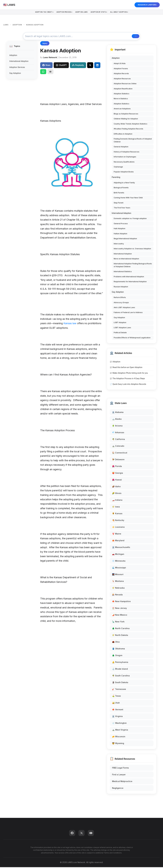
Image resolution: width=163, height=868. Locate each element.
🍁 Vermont (118, 710)
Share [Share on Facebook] (46, 66)
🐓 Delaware (118, 460)
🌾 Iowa (116, 508)
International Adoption (19, 62)
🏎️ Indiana (117, 501)
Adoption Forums (121, 69)
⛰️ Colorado (118, 447)
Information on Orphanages (125, 158)
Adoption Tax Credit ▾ (37, 13)
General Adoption (121, 147)
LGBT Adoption (120, 323)
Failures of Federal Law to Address (128, 313)
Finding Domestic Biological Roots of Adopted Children (133, 141)
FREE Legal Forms (120, 769)
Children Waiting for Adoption (126, 120)
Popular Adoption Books (124, 173)
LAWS (6, 25)
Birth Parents (119, 194)
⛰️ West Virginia (120, 731)
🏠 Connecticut (120, 453)
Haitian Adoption (120, 234)
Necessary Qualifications (124, 163)
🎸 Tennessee (119, 690)
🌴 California (118, 440)
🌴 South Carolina (121, 677)
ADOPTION (17, 25)
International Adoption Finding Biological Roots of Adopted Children (133, 266)
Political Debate (120, 333)
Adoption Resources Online (125, 84)
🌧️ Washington (119, 724)
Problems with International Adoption (129, 277)
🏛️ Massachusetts (121, 548)
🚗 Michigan (118, 555)
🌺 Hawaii (117, 480)
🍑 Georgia (118, 474)
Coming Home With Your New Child (128, 198)
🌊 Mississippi (119, 568)
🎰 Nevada (117, 595)
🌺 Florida (117, 467)
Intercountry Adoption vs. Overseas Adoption (132, 249)
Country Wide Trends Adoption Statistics (131, 125)
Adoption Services (17, 68)
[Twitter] (81, 834)
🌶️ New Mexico (120, 616)
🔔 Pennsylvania (120, 663)
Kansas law (70, 324)
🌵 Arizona (117, 426)
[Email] (50, 73)
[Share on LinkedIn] (97, 66)
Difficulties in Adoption (123, 135)
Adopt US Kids (120, 64)
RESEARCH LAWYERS (147, 5)
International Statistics (123, 272)
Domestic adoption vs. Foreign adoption (130, 219)
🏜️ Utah (116, 704)
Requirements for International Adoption (130, 283)
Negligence (118, 789)
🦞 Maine (117, 535)
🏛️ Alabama (118, 413)
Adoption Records (121, 74)
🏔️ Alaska (117, 420)
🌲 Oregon (117, 656)
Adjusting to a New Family (124, 183)
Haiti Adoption (119, 229)
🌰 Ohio (116, 643)
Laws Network (50, 58)
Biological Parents (121, 188)
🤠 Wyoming (118, 744)
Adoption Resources (122, 79)
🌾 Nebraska (118, 589)
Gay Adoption (15, 74)
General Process (121, 224)
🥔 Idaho (116, 487)
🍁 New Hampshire (121, 602)
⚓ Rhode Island (120, 670)
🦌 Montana (118, 582)
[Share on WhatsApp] (43, 73)
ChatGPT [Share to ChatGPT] (61, 66)
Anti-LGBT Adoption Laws (124, 308)
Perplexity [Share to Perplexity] (78, 66)
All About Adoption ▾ (126, 13)
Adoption (13, 56)
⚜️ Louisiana (118, 528)
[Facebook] (72, 834)
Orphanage (118, 168)
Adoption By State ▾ (102, 13)
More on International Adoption (126, 260)
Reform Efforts (120, 298)
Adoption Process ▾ (61, 13)
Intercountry (119, 244)
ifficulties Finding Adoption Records (128, 130)
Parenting (116, 178)
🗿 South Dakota (120, 683)
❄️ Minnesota (119, 562)
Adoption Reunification (123, 89)
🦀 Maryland (118, 541)
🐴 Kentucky (118, 521)
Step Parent (119, 204)
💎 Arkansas (118, 433)
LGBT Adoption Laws (122, 328)
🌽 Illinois (117, 494)
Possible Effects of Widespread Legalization (132, 338)
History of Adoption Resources (127, 153)
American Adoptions (122, 110)
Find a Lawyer (119, 775)
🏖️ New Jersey (119, 609)
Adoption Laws (82, 13)
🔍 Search (129, 37)
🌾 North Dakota (120, 636)
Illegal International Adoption (125, 239)
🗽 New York (118, 622)
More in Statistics (121, 100)
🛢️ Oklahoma (118, 649)
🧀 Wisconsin (119, 737)
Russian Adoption (121, 287)
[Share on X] (90, 66)
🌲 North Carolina (121, 629)
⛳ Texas (116, 697)
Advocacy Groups (121, 303)
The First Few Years (122, 209)
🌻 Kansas (117, 514)
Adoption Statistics (121, 94)
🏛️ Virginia (117, 717)
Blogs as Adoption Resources (126, 115)
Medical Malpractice (122, 782)
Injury (45, 44)
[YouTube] (91, 834)
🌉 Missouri (118, 575)
